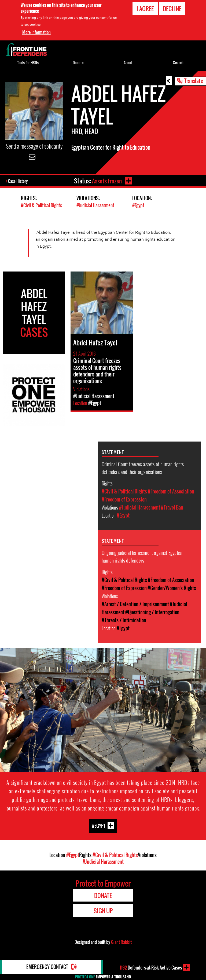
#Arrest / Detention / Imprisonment (135, 604)
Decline (172, 9)
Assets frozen (106, 181)
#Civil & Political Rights (41, 206)
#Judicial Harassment (95, 206)
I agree (145, 9)
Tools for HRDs (28, 63)
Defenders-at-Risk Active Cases (151, 967)
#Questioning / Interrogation (152, 612)
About (128, 63)
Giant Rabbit (121, 942)
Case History (18, 181)
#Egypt (138, 206)
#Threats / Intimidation (124, 620)
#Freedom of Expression (124, 499)
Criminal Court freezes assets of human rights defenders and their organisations (143, 468)
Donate (78, 63)
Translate (194, 81)
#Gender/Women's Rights (172, 588)
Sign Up (103, 910)
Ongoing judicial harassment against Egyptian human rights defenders (143, 556)
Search (178, 63)
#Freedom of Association (171, 491)
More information (36, 32)
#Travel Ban (172, 507)
